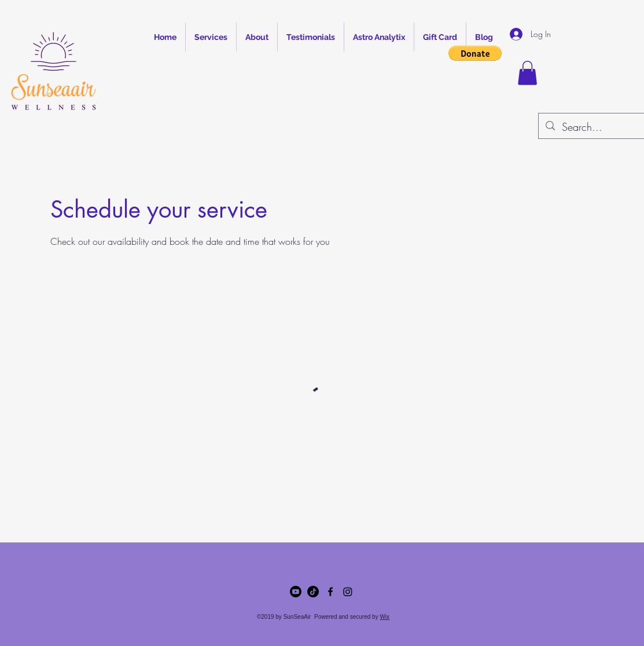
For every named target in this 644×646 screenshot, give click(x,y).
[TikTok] (313, 592)
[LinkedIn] (348, 592)
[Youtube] (296, 592)
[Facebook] (330, 592)
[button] (475, 53)
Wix (384, 617)
